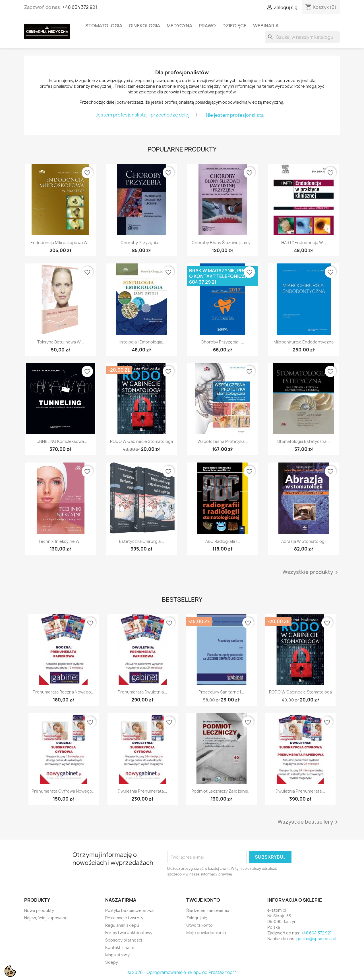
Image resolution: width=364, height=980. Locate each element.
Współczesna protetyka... (223, 441)
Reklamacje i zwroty (124, 918)
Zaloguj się (197, 918)
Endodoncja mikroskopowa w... (61, 243)
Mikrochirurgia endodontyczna (304, 342)
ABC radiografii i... (223, 541)
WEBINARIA (266, 26)
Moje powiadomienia (206, 933)
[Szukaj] (302, 37)
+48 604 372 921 (80, 7)
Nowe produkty (39, 910)
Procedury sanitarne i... (221, 692)
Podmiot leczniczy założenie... (222, 791)
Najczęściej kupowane (46, 918)
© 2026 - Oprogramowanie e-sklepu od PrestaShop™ (182, 972)
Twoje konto (203, 900)
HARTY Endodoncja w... (304, 243)
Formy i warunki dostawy (129, 933)
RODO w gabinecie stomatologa (141, 441)
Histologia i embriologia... (141, 342)
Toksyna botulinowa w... (61, 342)
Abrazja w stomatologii (304, 541)
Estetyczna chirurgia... (142, 541)
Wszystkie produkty (311, 572)
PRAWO (207, 26)
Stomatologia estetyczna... (304, 441)
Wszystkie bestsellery (309, 822)
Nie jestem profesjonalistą (235, 115)
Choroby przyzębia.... (142, 243)
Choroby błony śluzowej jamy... (223, 243)
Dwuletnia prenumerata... (142, 791)
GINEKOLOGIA (144, 26)
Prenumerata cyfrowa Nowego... (64, 791)
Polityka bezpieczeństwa (129, 910)
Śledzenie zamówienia (208, 910)
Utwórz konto (199, 925)
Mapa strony (117, 955)
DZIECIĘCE (234, 26)
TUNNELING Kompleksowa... (61, 441)
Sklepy (112, 962)
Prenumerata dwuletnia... (142, 692)
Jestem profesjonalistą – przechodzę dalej (142, 114)
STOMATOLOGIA (104, 26)
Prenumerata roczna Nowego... (64, 692)
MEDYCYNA (179, 26)
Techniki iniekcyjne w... (61, 541)
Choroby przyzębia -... (223, 342)
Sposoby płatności (124, 940)
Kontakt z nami (119, 947)
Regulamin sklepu (122, 925)
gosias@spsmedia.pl (316, 939)
